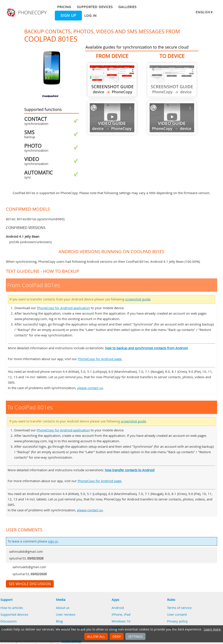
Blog (59, 621)
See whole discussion (30, 584)
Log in (90, 15)
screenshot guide (138, 299)
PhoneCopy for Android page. (100, 359)
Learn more (212, 629)
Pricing (64, 7)
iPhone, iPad (121, 614)
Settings (135, 636)
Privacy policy (177, 621)
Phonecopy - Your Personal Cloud (27, 13)
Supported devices (95, 7)
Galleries (127, 7)
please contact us (90, 388)
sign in (53, 541)
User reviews (66, 614)
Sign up (68, 15)
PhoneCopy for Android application (63, 308)
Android (118, 608)
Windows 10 (121, 621)
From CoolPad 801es (112, 80)
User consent (177, 614)
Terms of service (179, 608)
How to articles (12, 608)
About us (63, 608)
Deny (117, 636)
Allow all (96, 636)
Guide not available (112, 118)
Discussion (9, 621)
